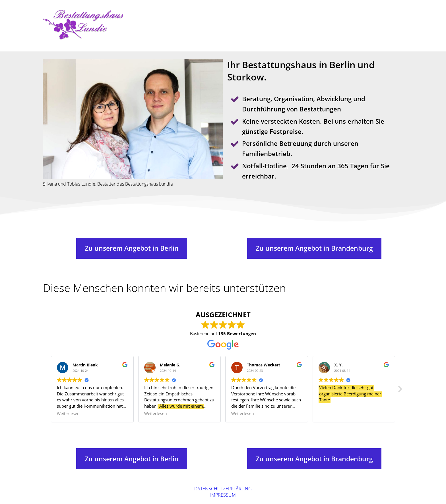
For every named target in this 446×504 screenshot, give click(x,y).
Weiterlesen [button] (68, 414)
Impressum (223, 495)
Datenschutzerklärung (223, 489)
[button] (400, 391)
